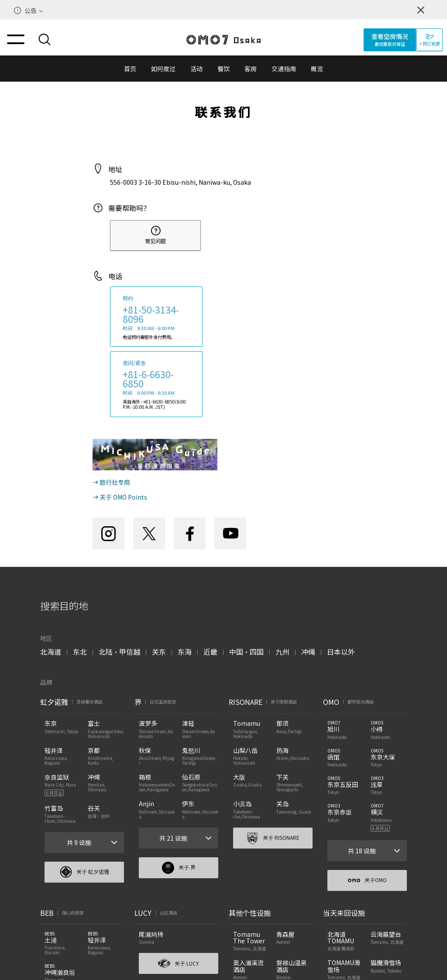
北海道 (51, 652)
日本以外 (341, 652)
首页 (130, 69)
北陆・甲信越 (119, 652)
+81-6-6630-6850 (148, 379)
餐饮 (223, 69)
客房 (251, 69)
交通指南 (284, 69)
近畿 (210, 652)
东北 (80, 652)
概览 (317, 69)
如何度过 (163, 69)
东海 (185, 652)
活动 (196, 69)
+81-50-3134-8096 (151, 314)
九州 (282, 652)
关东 (159, 652)
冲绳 (308, 652)
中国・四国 (246, 652)
